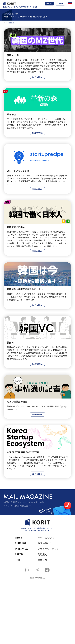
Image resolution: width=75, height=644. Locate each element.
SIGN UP (49, 4)
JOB (17, 560)
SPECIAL (20, 554)
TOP (5, 23)
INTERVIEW (22, 549)
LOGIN (60, 4)
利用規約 (42, 554)
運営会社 (42, 560)
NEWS (19, 537)
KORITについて (46, 537)
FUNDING (20, 543)
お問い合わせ (45, 543)
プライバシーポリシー (50, 549)
